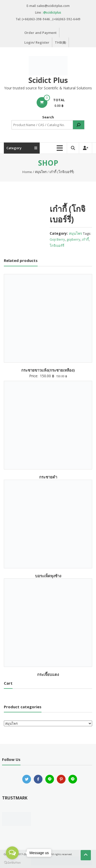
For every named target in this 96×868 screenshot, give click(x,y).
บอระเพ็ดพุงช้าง (48, 576)
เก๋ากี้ (85, 239)
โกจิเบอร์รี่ (57, 246)
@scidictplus (52, 12)
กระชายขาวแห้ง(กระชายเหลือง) (48, 370)
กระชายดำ (48, 477)
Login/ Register (37, 42)
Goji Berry (57, 239)
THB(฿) (60, 42)
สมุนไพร (41, 172)
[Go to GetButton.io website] (12, 863)
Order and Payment (40, 33)
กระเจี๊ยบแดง (48, 674)
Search (48, 117)
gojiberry (73, 239)
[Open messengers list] (12, 853)
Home (27, 172)
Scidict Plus (48, 80)
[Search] (79, 125)
